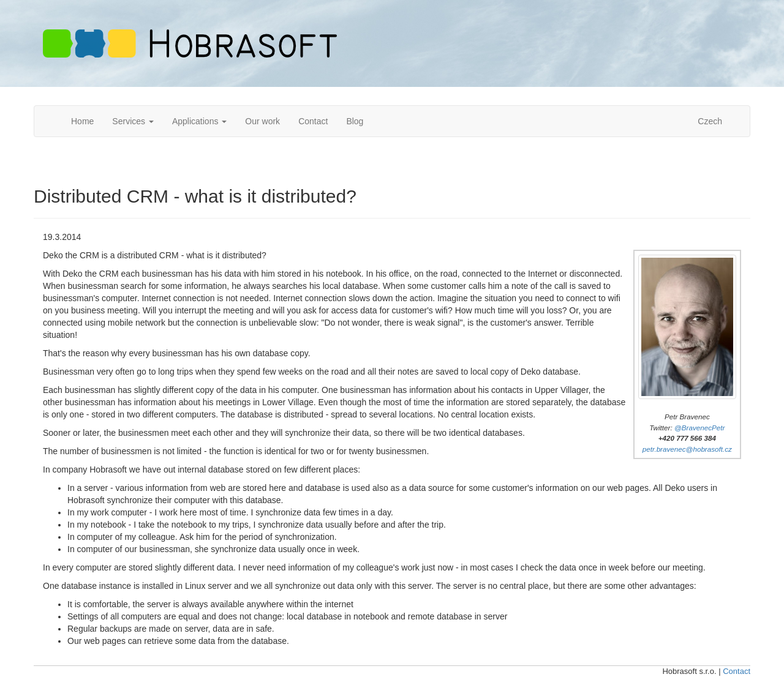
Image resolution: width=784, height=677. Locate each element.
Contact (313, 121)
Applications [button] (199, 121)
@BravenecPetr (699, 428)
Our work (262, 121)
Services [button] (133, 121)
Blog (355, 121)
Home (82, 121)
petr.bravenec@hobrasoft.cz (687, 449)
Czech (710, 121)
